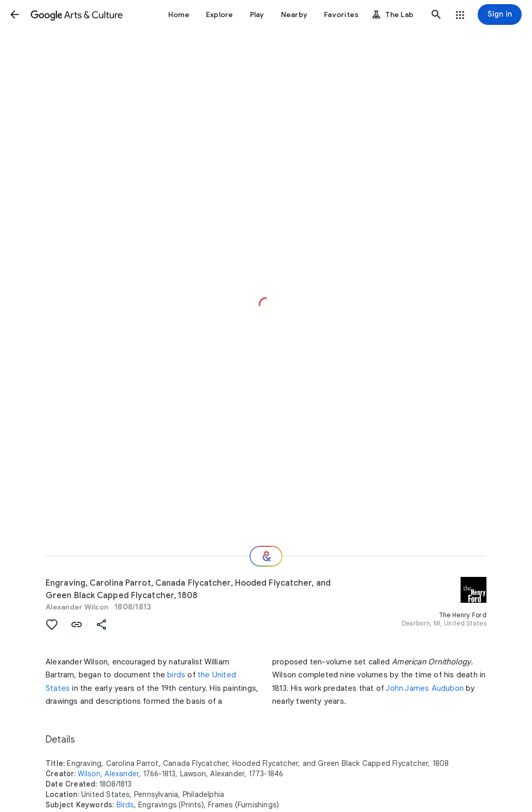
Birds (125, 805)
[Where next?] (266, 556)
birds (176, 675)
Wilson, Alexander (108, 774)
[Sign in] (500, 15)
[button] (14, 15)
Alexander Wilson (77, 607)
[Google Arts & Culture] (77, 15)
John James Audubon (425, 688)
